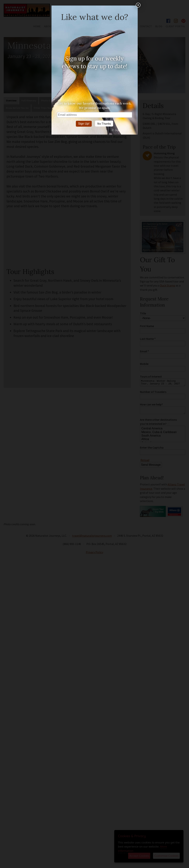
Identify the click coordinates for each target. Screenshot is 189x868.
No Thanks (104, 124)
